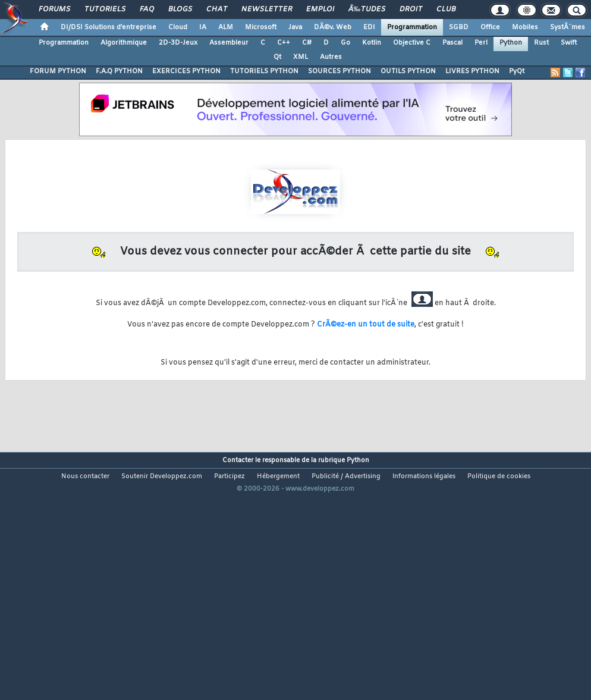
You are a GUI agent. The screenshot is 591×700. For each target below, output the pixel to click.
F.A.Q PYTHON (119, 71)
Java (295, 27)
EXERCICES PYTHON (186, 71)
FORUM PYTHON (58, 71)
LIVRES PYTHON (472, 71)
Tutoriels (105, 10)
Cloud (178, 27)
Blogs (180, 10)
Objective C (412, 43)
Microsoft (261, 27)
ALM (226, 27)
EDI (369, 27)
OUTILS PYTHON (408, 71)
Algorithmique (124, 43)
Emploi (320, 10)
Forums (54, 10)
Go (345, 43)
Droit (411, 10)
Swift (569, 43)
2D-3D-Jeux (178, 43)
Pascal (452, 43)
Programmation (412, 27)
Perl (481, 43)
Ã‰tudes (367, 10)
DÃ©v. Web (333, 27)
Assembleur (229, 43)
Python (511, 43)
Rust (541, 43)
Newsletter (267, 10)
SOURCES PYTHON (339, 71)
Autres (331, 57)
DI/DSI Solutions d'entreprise (109, 27)
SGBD (459, 27)
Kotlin (372, 43)
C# (307, 43)
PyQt (517, 71)
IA (203, 27)
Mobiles (525, 27)
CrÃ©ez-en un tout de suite (366, 325)
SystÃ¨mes (568, 27)
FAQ (147, 10)
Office (490, 27)
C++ (284, 43)
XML (301, 57)
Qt (277, 57)
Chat (217, 10)
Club (446, 10)
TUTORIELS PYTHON (264, 71)
